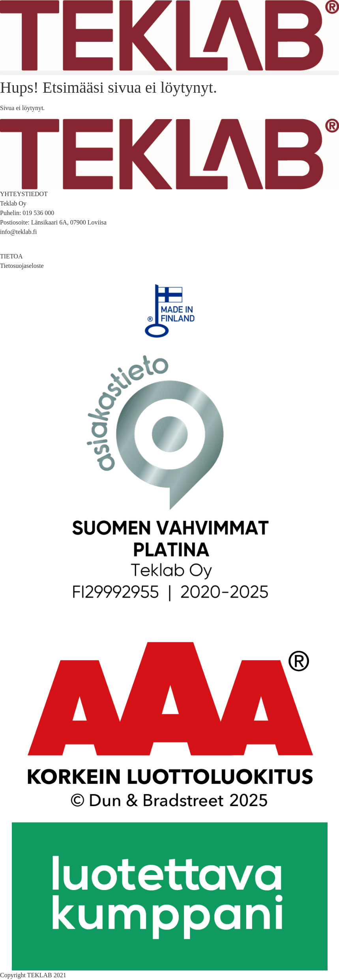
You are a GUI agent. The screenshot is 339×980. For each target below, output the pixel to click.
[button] (169, 73)
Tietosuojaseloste (22, 266)
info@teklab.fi (18, 232)
